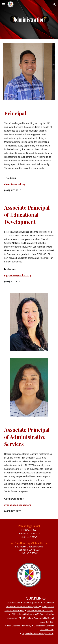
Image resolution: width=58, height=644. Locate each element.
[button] (4, 4)
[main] (29, 19)
